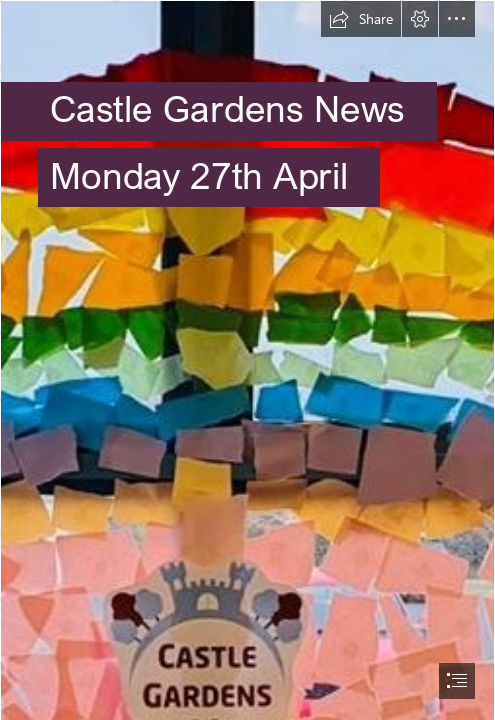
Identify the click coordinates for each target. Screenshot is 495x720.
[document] (247, 360)
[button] (361, 19)
